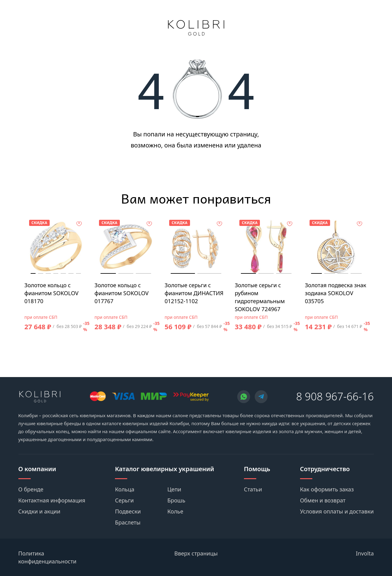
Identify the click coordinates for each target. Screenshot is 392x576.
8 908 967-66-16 (335, 396)
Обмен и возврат (323, 500)
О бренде (31, 489)
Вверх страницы (196, 553)
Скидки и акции (39, 511)
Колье (175, 511)
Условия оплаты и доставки (337, 511)
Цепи (174, 489)
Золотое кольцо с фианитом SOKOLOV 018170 (52, 293)
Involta (365, 553)
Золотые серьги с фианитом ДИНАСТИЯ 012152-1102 (194, 293)
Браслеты (128, 522)
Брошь (176, 500)
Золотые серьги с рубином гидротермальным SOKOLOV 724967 (260, 297)
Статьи (253, 489)
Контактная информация (52, 500)
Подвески (128, 511)
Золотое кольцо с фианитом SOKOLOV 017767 (122, 293)
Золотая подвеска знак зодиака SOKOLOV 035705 (336, 293)
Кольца (125, 489)
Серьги (124, 500)
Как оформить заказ (327, 489)
